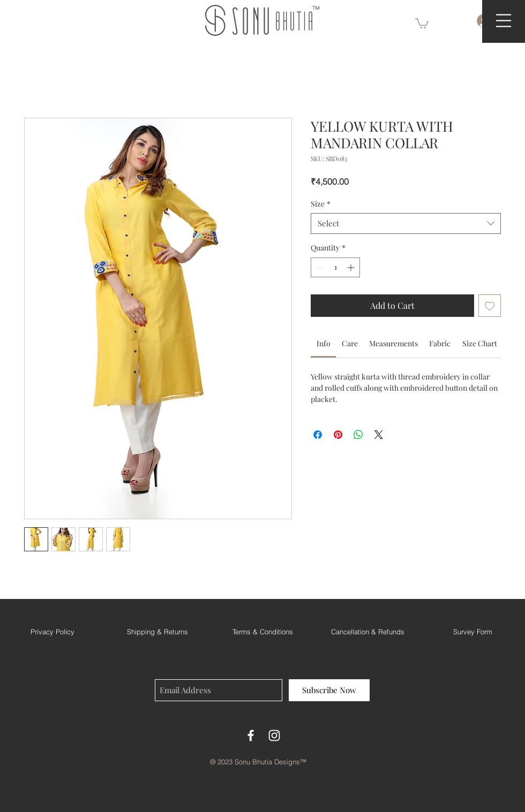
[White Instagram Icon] (274, 735)
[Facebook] (251, 735)
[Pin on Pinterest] (338, 435)
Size (321, 204)
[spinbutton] (335, 267)
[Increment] (352, 267)
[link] (324, 343)
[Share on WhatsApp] (358, 435)
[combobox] (406, 223)
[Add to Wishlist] (490, 306)
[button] (422, 23)
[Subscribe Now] (329, 690)
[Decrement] (319, 267)
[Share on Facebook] (318, 435)
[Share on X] (379, 435)
